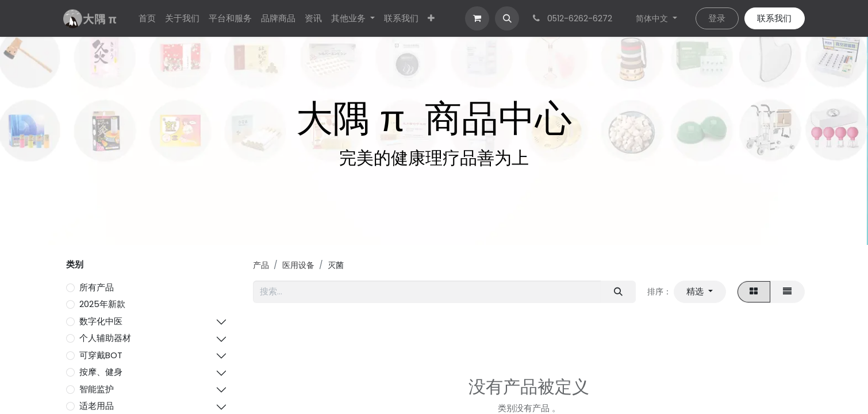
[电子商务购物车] (477, 18)
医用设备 (298, 265)
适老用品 (97, 406)
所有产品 (97, 287)
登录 (717, 18)
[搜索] (618, 292)
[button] (507, 18)
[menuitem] (147, 19)
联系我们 (774, 18)
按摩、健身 (101, 372)
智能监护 (97, 389)
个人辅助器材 (105, 338)
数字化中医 (101, 321)
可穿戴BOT (101, 355)
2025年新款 (102, 304)
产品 (261, 265)
